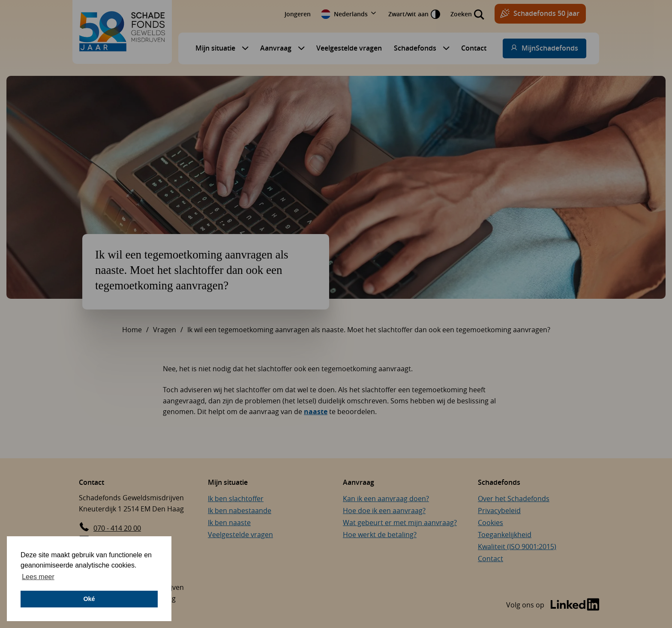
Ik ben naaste (229, 523)
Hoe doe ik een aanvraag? (384, 511)
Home (132, 330)
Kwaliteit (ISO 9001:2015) (517, 547)
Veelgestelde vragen (349, 48)
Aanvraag (276, 48)
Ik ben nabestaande (240, 511)
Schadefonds (415, 48)
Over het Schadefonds (514, 499)
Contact (474, 48)
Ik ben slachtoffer (236, 499)
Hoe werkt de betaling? (380, 535)
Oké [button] (89, 599)
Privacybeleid (499, 511)
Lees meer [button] (38, 577)
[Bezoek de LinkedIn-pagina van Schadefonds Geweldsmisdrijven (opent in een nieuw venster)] (553, 605)
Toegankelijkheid (505, 535)
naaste (316, 412)
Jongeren (298, 14)
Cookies (490, 523)
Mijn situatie (215, 48)
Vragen (165, 330)
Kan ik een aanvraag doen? (386, 499)
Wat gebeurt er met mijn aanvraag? (400, 523)
